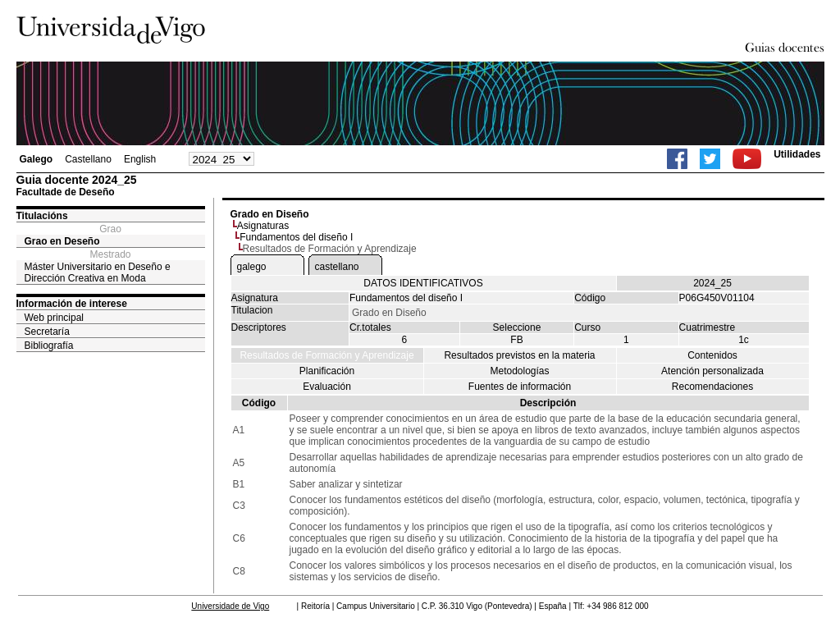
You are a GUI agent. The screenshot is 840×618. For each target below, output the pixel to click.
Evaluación (327, 387)
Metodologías (519, 371)
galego (252, 267)
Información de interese (72, 304)
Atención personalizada (712, 371)
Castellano (88, 159)
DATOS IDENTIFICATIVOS (423, 283)
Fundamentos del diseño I (296, 237)
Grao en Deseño (62, 241)
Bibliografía (49, 346)
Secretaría (47, 332)
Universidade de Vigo (230, 606)
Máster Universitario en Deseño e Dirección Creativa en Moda (98, 272)
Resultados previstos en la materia (519, 355)
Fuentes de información (520, 387)
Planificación (327, 371)
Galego (37, 159)
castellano (337, 267)
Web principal (54, 318)
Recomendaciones (712, 387)
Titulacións (42, 216)
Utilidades (797, 154)
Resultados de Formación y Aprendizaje (326, 355)
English (140, 159)
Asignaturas (263, 226)
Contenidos (712, 355)
